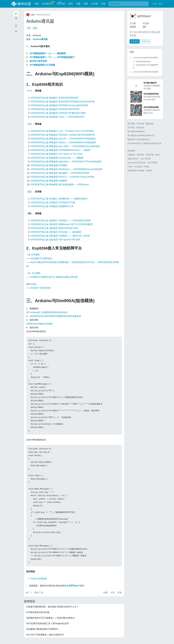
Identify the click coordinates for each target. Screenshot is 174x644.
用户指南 (131, 124)
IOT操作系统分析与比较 (38, 612)
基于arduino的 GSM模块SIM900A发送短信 (47, 312)
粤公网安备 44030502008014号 (141, 135)
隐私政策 (150, 124)
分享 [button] (113, 593)
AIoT (35, 28)
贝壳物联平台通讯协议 (41, 258)
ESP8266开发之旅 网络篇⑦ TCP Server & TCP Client (57, 154)
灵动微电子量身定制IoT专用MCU (42, 629)
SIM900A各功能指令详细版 (39, 324)
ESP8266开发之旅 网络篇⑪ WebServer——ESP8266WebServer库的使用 (66, 169)
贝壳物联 (35, 255)
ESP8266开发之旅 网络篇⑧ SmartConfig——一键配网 (57, 158)
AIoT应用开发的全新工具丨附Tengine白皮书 (48, 623)
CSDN (130, 167)
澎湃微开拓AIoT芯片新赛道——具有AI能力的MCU (51, 618)
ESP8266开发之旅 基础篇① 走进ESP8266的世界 (55, 98)
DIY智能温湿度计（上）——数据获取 (48, 53)
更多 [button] (120, 593)
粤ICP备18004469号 (136, 132)
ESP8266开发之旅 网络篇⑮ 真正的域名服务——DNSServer (60, 184)
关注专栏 (135, 41)
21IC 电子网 (146, 159)
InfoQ (157, 155)
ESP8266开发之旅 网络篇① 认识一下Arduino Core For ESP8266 (62, 131)
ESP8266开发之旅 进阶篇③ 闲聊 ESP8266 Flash (55, 228)
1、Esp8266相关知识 (142, 62)
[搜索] (129, 4)
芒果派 (146, 167)
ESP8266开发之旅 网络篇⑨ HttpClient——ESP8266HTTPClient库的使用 (66, 162)
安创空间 (140, 155)
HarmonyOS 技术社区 (137, 163)
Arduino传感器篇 (39, 579)
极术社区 (21, 4)
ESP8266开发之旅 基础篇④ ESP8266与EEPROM (55, 109)
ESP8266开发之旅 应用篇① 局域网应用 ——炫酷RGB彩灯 (59, 199)
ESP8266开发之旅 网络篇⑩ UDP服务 (49, 165)
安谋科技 (131, 155)
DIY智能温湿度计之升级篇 (42, 65)
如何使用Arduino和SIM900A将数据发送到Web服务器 (55, 316)
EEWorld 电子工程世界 (140, 143)
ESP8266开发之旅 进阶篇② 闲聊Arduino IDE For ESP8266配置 (62, 224)
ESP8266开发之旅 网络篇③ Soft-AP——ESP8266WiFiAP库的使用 (63, 139)
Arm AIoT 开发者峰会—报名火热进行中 (45, 635)
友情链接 (131, 151)
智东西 (149, 171)
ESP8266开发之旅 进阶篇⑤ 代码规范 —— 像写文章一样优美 (60, 236)
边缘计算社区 (133, 159)
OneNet (33, 284)
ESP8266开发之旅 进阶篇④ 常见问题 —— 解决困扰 (56, 232)
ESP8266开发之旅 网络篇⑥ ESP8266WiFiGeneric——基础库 (60, 150)
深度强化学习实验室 (136, 171)
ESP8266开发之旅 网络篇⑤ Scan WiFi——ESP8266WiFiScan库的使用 (65, 146)
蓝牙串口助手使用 (38, 61)
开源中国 (150, 155)
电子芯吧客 (152, 163)
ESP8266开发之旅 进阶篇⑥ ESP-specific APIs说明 (55, 240)
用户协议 (140, 124)
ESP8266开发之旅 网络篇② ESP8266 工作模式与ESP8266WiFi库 (63, 135)
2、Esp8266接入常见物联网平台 (146, 66)
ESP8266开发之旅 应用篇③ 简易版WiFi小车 (52, 206)
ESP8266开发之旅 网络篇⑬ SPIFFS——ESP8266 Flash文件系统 (62, 177)
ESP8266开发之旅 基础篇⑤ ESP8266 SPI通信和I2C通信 (58, 113)
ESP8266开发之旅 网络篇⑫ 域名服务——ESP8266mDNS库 (60, 173)
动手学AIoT (144, 16)
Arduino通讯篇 (40, 21)
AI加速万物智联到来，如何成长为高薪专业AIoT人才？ (52, 607)
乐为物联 (36, 273)
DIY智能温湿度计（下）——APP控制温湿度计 (52, 57)
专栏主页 (146, 41)
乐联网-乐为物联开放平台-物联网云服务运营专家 (54, 277)
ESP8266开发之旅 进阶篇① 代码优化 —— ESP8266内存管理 (61, 221)
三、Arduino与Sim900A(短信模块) (144, 72)
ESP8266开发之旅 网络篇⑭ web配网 (49, 181)
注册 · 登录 (158, 4)
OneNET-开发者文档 (41, 288)
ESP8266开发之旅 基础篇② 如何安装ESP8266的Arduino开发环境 (63, 102)
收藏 (106, 593)
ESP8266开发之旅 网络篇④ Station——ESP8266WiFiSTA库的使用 (63, 142)
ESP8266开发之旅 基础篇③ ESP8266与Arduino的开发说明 (59, 105)
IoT (29, 28)
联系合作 (140, 128)
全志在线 (138, 167)
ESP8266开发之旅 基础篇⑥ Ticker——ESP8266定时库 (57, 117)
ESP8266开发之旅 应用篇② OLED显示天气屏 (53, 203)
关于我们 (131, 128)
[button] (16, 31)
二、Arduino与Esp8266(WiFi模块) (144, 58)
